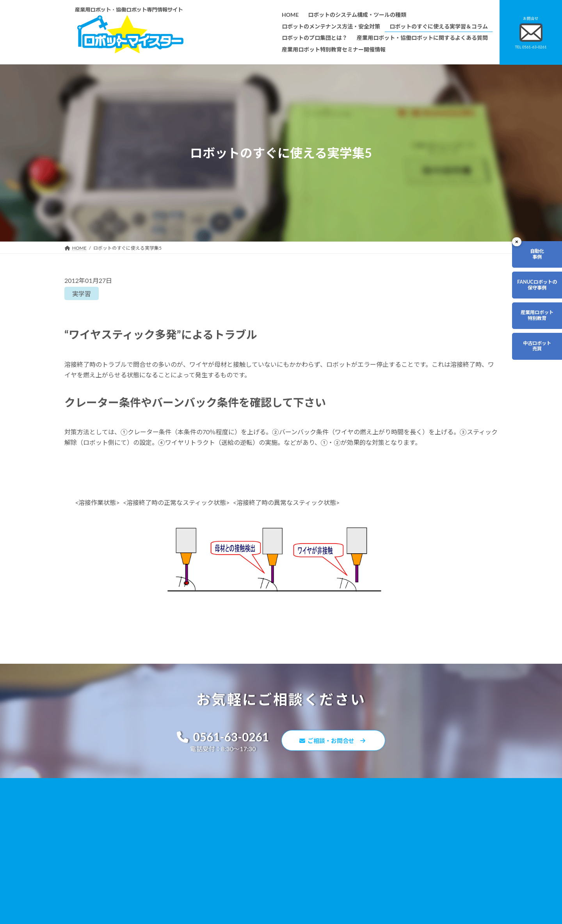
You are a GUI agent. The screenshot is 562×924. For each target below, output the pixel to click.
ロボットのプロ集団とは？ (238, 838)
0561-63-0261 (219, 738)
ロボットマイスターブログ (386, 867)
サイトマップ (372, 856)
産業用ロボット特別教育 (529, 335)
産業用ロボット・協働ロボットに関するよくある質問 (397, 820)
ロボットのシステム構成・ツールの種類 (252, 805)
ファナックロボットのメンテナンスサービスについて (266, 883)
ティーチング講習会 (230, 861)
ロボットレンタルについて (238, 850)
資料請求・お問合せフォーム (388, 834)
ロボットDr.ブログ (377, 879)
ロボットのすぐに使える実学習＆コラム (252, 827)
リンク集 (367, 845)
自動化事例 (529, 258)
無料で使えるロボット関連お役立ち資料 (400, 805)
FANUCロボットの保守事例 (529, 297)
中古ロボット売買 (529, 373)
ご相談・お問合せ (336, 742)
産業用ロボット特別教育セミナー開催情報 (254, 905)
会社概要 (219, 894)
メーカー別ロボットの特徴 (238, 872)
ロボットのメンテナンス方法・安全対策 (252, 816)
